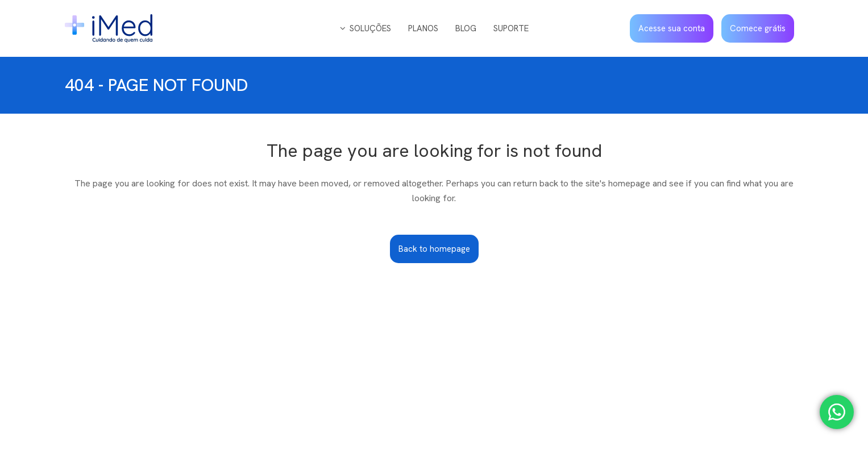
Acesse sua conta (672, 28)
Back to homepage (434, 249)
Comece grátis (758, 28)
